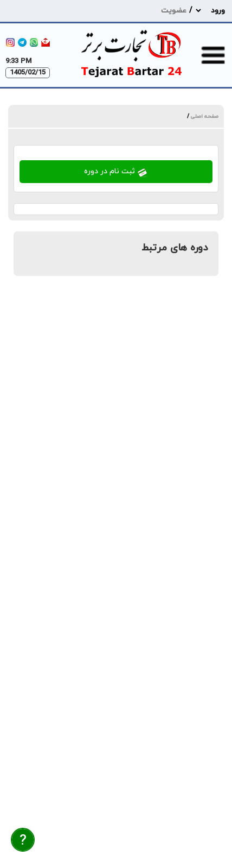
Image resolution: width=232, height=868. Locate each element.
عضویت (174, 11)
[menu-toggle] (213, 55)
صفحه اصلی (204, 117)
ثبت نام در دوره (116, 172)
